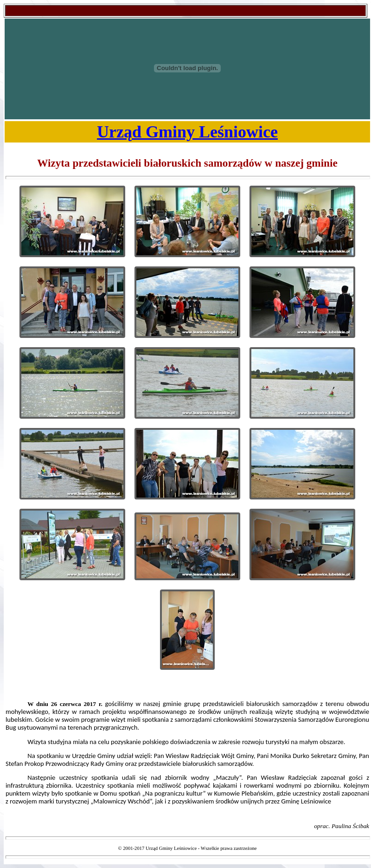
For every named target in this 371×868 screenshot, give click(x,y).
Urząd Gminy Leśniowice (187, 132)
